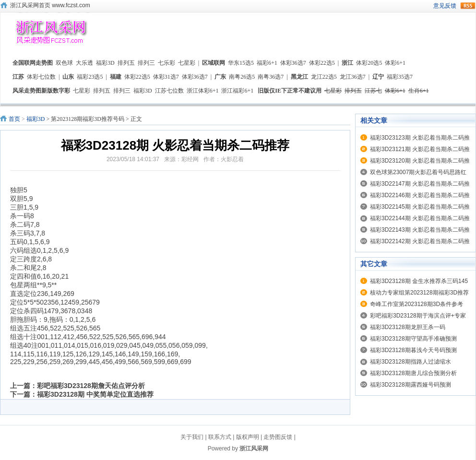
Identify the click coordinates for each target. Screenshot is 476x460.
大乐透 (84, 63)
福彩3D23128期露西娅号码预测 (411, 385)
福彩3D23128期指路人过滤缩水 (411, 362)
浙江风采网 (254, 448)
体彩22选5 (322, 63)
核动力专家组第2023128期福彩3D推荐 (419, 293)
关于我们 (192, 437)
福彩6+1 (267, 63)
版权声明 (248, 437)
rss (468, 6)
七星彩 (187, 63)
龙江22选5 (324, 77)
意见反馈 (445, 6)
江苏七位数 (169, 91)
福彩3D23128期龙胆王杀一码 (408, 327)
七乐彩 (167, 63)
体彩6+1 (395, 63)
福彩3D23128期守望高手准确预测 (413, 339)
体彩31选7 (166, 77)
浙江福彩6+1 (237, 91)
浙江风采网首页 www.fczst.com (50, 5)
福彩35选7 (400, 77)
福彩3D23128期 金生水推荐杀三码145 (419, 281)
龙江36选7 (353, 77)
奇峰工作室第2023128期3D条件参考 (416, 304)
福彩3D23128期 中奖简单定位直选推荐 (95, 394)
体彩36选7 (293, 63)
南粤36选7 (271, 77)
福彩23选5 (90, 77)
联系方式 (220, 437)
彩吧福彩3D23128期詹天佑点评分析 (91, 386)
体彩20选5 (369, 63)
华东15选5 (241, 63)
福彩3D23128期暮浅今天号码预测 (413, 350)
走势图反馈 (278, 437)
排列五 (126, 63)
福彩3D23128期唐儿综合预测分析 (413, 373)
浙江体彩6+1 (203, 91)
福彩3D (105, 63)
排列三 (146, 63)
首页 (14, 119)
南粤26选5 (242, 77)
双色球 (64, 63)
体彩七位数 (41, 77)
